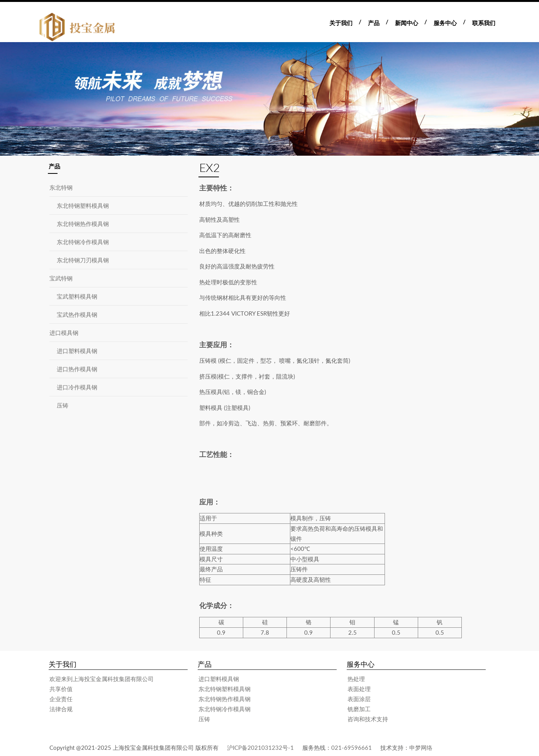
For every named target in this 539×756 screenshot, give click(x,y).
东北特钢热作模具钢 (83, 224)
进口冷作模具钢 (77, 387)
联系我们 (484, 23)
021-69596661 (352, 748)
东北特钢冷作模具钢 (83, 242)
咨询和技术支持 (368, 719)
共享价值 (61, 689)
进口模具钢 (64, 333)
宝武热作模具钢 (77, 314)
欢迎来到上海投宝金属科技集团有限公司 (102, 679)
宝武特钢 (61, 278)
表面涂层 (359, 699)
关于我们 (341, 23)
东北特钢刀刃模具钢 (83, 260)
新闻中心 (407, 23)
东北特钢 (61, 187)
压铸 (63, 405)
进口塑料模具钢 (77, 351)
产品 (374, 23)
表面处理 (359, 689)
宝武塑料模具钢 (77, 296)
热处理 (356, 679)
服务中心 (445, 23)
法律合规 (61, 709)
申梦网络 (421, 748)
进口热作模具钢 (77, 369)
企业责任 (61, 699)
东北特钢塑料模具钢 (83, 206)
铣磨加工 (359, 709)
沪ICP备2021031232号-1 (260, 748)
